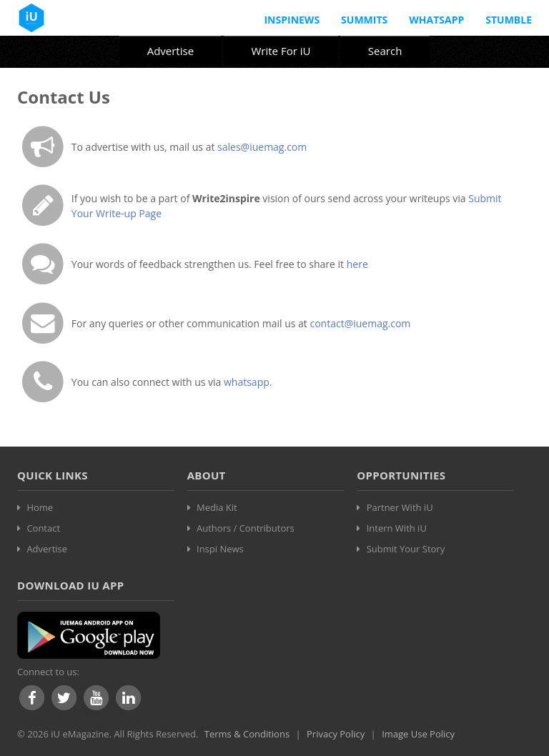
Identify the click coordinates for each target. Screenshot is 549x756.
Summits (364, 20)
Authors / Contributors (246, 528)
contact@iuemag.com (360, 323)
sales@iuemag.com (262, 147)
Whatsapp (436, 20)
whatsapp (247, 382)
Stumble (509, 20)
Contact (43, 528)
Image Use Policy (418, 734)
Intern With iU (397, 528)
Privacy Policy (336, 734)
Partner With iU (400, 507)
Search (385, 51)
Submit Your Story (406, 549)
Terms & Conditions (247, 734)
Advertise (170, 51)
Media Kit (217, 507)
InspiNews (292, 20)
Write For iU (281, 51)
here (357, 264)
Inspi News (220, 549)
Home (40, 507)
